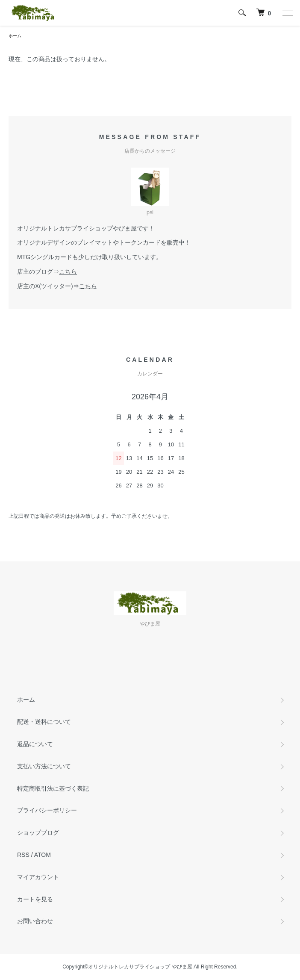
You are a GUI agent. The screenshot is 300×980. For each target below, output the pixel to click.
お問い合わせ (35, 921)
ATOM (43, 855)
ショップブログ (38, 832)
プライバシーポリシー (47, 810)
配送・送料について (44, 722)
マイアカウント (38, 877)
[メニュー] (287, 13)
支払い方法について (44, 766)
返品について (35, 744)
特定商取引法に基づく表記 (53, 788)
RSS (23, 855)
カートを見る (35, 899)
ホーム (15, 36)
